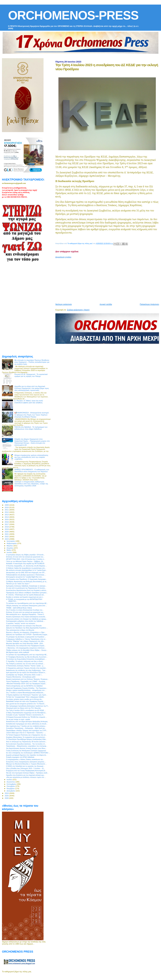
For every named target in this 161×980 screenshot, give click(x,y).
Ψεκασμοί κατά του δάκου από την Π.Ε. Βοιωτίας (24, 708)
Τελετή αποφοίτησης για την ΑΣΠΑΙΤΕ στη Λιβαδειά (24, 686)
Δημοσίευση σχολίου (63, 257)
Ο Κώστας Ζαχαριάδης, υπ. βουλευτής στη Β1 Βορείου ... (26, 566)
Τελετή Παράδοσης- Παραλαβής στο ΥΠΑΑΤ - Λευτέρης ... (27, 681)
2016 (7, 522)
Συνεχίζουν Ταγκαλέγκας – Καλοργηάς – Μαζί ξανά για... (26, 728)
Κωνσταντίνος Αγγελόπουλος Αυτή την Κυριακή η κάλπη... (27, 590)
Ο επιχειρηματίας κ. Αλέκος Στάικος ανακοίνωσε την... (25, 759)
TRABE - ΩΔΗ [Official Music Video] (19, 608)
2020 (7, 532)
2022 (7, 536)
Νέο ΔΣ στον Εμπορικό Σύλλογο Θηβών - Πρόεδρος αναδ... (27, 773)
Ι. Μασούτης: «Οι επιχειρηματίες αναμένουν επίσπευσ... (26, 648)
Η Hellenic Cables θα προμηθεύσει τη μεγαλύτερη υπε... (26, 568)
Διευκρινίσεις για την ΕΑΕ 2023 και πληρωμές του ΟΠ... (26, 572)
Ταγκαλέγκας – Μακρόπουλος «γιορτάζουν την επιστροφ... (27, 746)
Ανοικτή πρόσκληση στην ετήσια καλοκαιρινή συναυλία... (26, 617)
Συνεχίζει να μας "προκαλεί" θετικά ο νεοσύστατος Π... (25, 715)
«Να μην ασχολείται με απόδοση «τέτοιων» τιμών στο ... (26, 777)
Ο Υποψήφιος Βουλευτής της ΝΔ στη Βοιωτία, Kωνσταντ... (27, 657)
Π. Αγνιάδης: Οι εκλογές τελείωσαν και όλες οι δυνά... (25, 661)
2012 (7, 512)
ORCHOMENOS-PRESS (73, 15)
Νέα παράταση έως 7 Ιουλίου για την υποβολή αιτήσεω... (26, 726)
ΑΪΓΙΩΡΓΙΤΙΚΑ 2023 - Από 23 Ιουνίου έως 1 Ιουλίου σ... (26, 559)
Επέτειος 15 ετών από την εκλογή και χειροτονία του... (25, 557)
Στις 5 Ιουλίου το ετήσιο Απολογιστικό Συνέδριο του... (25, 610)
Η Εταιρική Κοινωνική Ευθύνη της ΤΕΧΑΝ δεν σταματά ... (26, 717)
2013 (7, 515)
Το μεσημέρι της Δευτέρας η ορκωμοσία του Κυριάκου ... (26, 637)
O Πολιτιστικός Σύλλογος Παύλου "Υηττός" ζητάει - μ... (25, 666)
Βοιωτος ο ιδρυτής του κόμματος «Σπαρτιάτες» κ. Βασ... (26, 632)
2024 (7, 793)
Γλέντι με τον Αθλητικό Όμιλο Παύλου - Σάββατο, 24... (25, 561)
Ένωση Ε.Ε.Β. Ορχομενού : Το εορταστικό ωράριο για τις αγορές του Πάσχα (31, 375)
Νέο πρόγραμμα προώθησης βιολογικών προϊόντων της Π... (27, 706)
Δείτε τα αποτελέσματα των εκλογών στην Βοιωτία (24, 626)
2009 (7, 505)
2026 (7, 798)
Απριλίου (10, 548)
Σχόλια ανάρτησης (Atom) (78, 310)
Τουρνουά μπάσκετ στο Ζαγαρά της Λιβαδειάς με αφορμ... (27, 619)
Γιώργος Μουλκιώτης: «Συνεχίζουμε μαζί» (21, 677)
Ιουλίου (10, 780)
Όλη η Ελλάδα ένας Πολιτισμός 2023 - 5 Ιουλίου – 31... (26, 768)
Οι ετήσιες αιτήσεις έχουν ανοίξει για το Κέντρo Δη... (24, 699)
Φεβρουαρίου (12, 543)
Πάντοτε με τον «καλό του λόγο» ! (18, 584)
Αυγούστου (11, 782)
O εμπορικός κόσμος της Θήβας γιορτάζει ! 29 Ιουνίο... (25, 555)
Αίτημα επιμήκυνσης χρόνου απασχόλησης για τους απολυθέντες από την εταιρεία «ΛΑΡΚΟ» (31, 457)
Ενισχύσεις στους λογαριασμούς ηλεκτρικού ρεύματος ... (26, 762)
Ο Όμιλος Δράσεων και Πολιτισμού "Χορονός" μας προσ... (27, 695)
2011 (7, 510)
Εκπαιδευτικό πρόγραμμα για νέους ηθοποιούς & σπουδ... (27, 724)
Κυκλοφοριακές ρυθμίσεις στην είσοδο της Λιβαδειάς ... (26, 621)
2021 (7, 534)
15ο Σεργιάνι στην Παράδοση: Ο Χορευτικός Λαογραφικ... (26, 579)
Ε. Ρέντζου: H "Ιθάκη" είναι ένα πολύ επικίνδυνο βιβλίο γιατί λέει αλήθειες (29, 402)
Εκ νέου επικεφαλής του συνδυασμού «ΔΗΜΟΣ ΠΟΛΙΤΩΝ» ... (28, 753)
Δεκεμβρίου (11, 791)
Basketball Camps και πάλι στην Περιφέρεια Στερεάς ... (26, 701)
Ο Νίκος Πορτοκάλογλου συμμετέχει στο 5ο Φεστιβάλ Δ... (26, 713)
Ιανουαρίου (11, 541)
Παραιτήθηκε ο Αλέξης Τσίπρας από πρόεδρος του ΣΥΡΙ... (27, 730)
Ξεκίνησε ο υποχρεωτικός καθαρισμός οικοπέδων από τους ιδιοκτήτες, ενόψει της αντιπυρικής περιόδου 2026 (31, 484)
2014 (7, 517)
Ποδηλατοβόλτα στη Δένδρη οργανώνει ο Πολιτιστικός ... (26, 575)
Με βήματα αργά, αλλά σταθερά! (18, 652)
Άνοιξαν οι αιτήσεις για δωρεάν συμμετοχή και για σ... (25, 597)
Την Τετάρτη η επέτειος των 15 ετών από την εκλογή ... (25, 664)
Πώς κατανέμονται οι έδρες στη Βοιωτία (20, 630)
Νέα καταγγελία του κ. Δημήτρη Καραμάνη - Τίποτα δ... (25, 614)
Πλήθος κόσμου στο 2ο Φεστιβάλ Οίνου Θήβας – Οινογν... (27, 650)
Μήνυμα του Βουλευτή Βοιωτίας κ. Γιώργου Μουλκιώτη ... (26, 764)
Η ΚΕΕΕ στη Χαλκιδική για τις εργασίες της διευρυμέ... (25, 766)
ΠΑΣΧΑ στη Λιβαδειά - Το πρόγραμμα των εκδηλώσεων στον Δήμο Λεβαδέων (31, 428)
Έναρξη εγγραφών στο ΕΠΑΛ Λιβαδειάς (20, 757)
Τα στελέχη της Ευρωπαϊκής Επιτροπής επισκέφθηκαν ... (26, 659)
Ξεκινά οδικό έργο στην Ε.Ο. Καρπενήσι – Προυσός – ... (26, 733)
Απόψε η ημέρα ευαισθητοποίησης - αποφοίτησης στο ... (26, 690)
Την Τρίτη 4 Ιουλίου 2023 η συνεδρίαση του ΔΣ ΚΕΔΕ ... (26, 710)
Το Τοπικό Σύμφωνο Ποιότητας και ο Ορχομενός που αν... (27, 735)
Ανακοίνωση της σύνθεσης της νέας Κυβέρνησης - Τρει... (26, 670)
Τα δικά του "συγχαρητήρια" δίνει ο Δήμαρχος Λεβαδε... (26, 697)
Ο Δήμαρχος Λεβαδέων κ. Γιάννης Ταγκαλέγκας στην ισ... (26, 639)
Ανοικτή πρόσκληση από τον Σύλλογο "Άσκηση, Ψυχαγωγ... (27, 679)
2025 (7, 796)
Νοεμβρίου (11, 789)
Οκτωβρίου (11, 786)
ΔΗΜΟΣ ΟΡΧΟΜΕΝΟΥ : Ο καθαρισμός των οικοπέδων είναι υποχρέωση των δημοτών (32, 470)
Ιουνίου (10, 552)
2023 (7, 539)
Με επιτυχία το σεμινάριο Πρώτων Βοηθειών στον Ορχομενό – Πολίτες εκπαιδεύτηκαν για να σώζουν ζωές (32, 362)
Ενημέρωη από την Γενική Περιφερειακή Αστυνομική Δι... (26, 771)
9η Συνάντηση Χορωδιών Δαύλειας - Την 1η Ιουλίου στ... (26, 744)
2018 (7, 527)
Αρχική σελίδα (106, 304)
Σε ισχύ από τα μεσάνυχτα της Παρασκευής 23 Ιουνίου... (26, 588)
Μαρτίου (10, 546)
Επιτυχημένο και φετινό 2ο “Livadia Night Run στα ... (25, 577)
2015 (7, 519)
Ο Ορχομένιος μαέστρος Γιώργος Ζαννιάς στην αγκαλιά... (26, 668)
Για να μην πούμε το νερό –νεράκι (18, 719)
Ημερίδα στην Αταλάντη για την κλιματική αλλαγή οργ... (26, 775)
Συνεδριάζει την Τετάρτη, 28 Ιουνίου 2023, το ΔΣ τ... (24, 675)
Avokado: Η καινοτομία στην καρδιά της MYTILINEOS (25, 564)
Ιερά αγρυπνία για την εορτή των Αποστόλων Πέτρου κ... (26, 672)
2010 (7, 507)
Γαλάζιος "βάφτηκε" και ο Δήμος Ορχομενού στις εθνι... (25, 641)
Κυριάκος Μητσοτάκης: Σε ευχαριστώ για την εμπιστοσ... (26, 737)
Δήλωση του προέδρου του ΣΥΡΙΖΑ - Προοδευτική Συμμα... (27, 634)
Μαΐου (9, 550)
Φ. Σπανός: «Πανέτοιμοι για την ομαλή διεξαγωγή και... (26, 595)
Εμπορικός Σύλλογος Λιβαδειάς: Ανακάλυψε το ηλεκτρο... (26, 586)
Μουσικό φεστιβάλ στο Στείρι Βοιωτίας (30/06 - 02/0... (25, 643)
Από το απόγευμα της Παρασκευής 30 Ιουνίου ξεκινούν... (26, 742)
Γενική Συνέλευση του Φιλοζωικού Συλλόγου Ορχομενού (26, 751)
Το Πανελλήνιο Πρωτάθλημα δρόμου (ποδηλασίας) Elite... (27, 739)
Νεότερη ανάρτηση (64, 304)
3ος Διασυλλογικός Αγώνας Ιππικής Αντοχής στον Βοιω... (26, 748)
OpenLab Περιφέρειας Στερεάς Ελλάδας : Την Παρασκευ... (27, 688)
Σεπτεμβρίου (12, 784)
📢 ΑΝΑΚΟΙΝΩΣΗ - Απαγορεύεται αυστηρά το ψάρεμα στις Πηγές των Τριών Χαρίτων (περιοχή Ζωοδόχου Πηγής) (32, 415)
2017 (7, 524)
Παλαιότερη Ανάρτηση (149, 304)
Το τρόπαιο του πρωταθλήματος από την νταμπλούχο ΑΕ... (27, 603)
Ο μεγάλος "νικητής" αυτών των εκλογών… (21, 623)
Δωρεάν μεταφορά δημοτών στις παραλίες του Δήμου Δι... (27, 755)
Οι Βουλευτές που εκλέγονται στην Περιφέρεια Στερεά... (26, 646)
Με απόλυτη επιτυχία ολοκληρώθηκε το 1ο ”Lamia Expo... (27, 570)
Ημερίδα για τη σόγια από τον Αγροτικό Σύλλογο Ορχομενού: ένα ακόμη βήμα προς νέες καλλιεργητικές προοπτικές (32, 388)
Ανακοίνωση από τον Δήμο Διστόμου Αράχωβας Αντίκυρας (27, 721)
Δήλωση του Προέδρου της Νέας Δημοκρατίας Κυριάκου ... (27, 628)
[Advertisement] (108, 279)
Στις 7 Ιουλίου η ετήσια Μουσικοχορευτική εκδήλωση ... (25, 693)
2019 (7, 529)
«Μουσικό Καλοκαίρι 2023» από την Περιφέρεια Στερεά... (26, 684)
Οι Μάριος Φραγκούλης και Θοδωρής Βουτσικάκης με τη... (27, 581)
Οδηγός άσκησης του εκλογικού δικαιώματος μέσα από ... (26, 606)
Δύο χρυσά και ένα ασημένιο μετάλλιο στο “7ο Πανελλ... (26, 704)
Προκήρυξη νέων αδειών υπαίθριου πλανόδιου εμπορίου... (27, 593)
